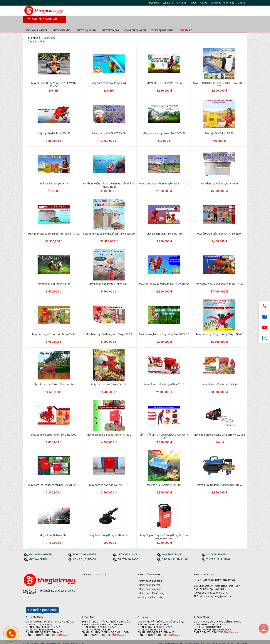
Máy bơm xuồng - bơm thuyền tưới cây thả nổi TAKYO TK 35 (109, 177)
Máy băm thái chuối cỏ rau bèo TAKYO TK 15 (54, 477)
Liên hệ (77, 640)
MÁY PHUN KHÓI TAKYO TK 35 (164, 75)
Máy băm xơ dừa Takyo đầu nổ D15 (164, 377)
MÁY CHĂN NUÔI (105, 20)
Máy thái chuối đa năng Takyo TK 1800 (109, 427)
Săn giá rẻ (168, 3)
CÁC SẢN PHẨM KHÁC (175, 552)
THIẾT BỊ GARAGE (128, 552)
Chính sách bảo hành (150, 581)
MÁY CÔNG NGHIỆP (85, 547)
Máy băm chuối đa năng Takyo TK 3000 (54, 427)
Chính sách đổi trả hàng (152, 585)
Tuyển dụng (65, 640)
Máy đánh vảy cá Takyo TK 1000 (219, 176)
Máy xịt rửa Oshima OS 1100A (164, 477)
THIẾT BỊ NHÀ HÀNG (205, 20)
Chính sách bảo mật (150, 577)
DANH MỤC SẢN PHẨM (42, 20)
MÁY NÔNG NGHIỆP (79, 20)
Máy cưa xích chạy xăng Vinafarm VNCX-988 (219, 427)
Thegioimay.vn (61, 627)
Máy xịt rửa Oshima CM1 (54, 527)
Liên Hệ (242, 3)
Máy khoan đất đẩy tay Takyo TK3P (109, 276)
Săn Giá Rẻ (49, 30)
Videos (203, 3)
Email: (214, 588)
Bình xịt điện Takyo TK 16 (54, 176)
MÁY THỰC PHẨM (129, 20)
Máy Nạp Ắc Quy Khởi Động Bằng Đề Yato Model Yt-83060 (164, 529)
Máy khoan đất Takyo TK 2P (54, 276)
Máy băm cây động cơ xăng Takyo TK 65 (219, 326)
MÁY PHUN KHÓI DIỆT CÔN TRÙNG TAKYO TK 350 (219, 77)
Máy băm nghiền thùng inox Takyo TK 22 (109, 326)
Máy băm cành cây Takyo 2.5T (109, 75)
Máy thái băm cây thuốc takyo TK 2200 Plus (164, 276)
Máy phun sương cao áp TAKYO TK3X (164, 126)
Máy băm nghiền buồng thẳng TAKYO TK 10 (164, 326)
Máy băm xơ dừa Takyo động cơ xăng (54, 377)
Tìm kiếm (180, 11)
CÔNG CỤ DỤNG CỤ (178, 20)
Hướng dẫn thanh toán (151, 589)
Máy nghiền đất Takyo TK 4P (54, 126)
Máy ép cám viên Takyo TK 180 (164, 226)
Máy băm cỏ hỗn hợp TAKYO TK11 (109, 477)
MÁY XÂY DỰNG (153, 20)
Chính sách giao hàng (151, 573)
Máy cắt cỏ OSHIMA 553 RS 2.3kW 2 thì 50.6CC (54, 77)
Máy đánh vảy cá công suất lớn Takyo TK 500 (109, 226)
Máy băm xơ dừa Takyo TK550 (219, 377)
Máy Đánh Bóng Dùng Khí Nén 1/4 (109, 527)
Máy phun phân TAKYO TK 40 (109, 126)
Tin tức (193, 3)
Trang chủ (154, 3)
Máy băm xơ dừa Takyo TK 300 (109, 377)
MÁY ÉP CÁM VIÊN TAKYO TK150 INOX (219, 226)
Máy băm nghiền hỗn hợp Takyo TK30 (54, 326)
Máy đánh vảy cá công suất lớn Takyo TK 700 (54, 226)
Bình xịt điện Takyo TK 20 (219, 126)
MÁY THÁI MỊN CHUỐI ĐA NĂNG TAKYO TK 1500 (164, 429)
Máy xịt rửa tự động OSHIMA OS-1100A (219, 477)
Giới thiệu (181, 3)
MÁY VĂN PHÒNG (217, 547)
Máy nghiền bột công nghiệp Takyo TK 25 (219, 276)
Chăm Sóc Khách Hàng (222, 3)
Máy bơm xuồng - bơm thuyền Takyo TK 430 (164, 176)
